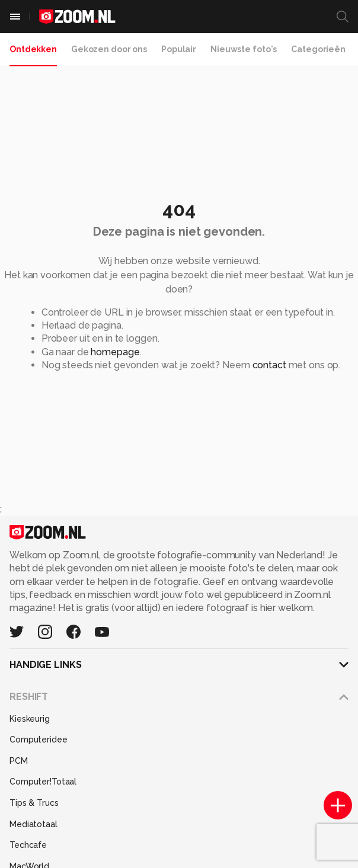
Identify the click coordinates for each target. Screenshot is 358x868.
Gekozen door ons (109, 49)
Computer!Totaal (43, 782)
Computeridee (39, 740)
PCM (19, 761)
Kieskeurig (30, 719)
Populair (179, 49)
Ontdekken (33, 49)
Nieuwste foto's (244, 49)
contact (269, 365)
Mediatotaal (33, 824)
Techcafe (28, 845)
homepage (115, 352)
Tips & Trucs (34, 803)
